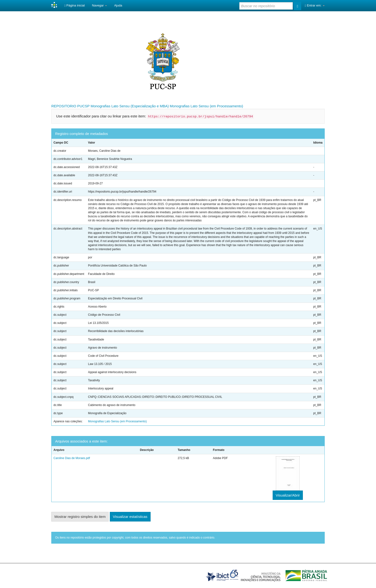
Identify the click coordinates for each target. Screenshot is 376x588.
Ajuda (118, 5)
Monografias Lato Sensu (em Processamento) (206, 106)
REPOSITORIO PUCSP (70, 106)
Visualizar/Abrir (288, 495)
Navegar (99, 5)
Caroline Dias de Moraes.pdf (72, 458)
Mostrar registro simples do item (80, 517)
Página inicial (74, 5)
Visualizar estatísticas (130, 517)
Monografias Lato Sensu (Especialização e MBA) (130, 106)
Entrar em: (315, 5)
